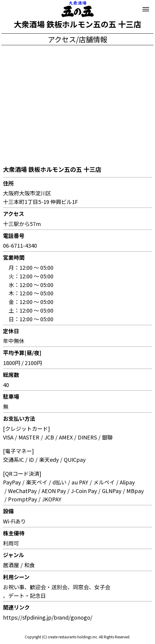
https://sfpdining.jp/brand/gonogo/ (48, 617)
